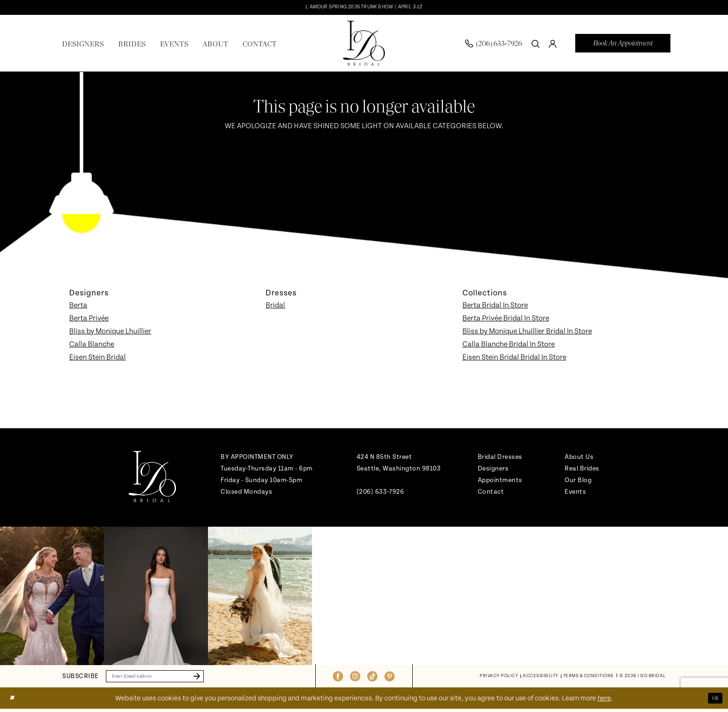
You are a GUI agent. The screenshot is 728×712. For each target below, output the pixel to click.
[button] (553, 45)
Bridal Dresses (500, 458)
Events (575, 493)
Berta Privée (89, 320)
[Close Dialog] (13, 701)
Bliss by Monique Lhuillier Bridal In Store (527, 333)
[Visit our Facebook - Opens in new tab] (338, 679)
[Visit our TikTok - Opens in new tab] (372, 679)
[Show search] (536, 45)
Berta (78, 307)
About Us (579, 458)
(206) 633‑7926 (380, 493)
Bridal (275, 307)
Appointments (500, 481)
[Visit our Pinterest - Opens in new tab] (390, 679)
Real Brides (582, 470)
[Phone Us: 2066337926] (494, 45)
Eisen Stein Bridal (97, 359)
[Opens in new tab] (52, 597)
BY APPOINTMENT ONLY (257, 458)
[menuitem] (494, 45)
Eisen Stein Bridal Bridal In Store (514, 359)
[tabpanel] (52, 597)
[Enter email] (164, 679)
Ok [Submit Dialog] (714, 701)
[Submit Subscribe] (211, 679)
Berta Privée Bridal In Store (506, 320)
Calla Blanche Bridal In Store (509, 346)
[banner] (364, 45)
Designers (493, 470)
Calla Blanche (92, 346)
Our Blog (578, 481)
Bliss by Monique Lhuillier (110, 333)
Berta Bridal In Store (495, 307)
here (604, 701)
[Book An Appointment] (623, 45)
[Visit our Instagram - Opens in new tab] (355, 679)
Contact (491, 493)
